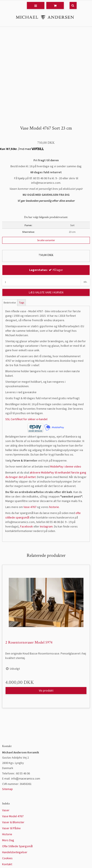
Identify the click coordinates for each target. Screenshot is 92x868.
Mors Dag (8, 840)
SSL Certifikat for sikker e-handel (26, 419)
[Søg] (70, 5)
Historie (7, 834)
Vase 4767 (30, 507)
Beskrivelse (10, 303)
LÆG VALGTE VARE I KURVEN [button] (46, 292)
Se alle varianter (46, 240)
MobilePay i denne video (66, 466)
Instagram (46, 526)
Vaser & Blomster (13, 822)
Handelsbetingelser (15, 852)
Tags (22, 303)
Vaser (6, 810)
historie (54, 507)
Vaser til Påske (11, 828)
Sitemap (7, 789)
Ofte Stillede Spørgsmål (17, 846)
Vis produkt (46, 690)
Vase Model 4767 (13, 816)
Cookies (7, 858)
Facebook (26, 526)
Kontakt (7, 864)
